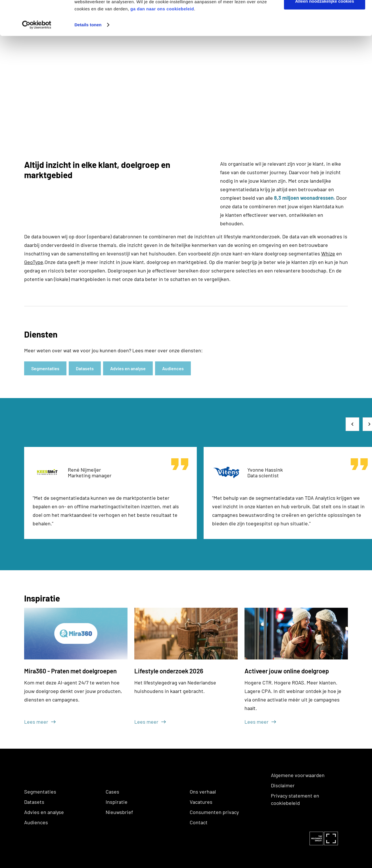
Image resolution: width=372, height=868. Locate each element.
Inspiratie (117, 802)
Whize (328, 253)
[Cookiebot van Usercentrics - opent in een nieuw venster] (37, 57)
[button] (352, 424)
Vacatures (201, 802)
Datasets (34, 802)
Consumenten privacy (214, 812)
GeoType (34, 262)
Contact (199, 822)
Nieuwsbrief (119, 812)
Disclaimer (283, 785)
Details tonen (88, 57)
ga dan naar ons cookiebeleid (162, 41)
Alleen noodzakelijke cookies (325, 34)
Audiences (36, 822)
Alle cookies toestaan (324, 15)
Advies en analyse (44, 812)
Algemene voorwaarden (298, 775)
